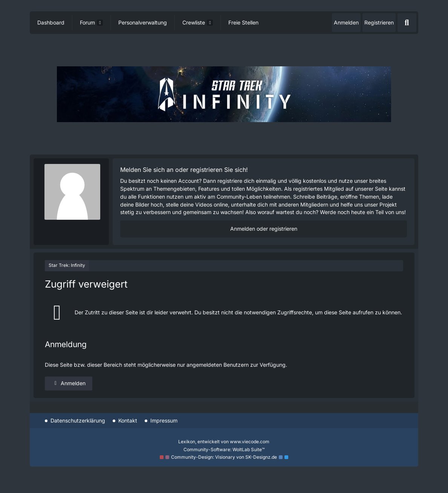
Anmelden (346, 22)
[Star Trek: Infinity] (224, 94)
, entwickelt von (224, 442)
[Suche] (407, 23)
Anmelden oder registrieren (264, 229)
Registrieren (379, 22)
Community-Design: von (224, 457)
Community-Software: (224, 449)
